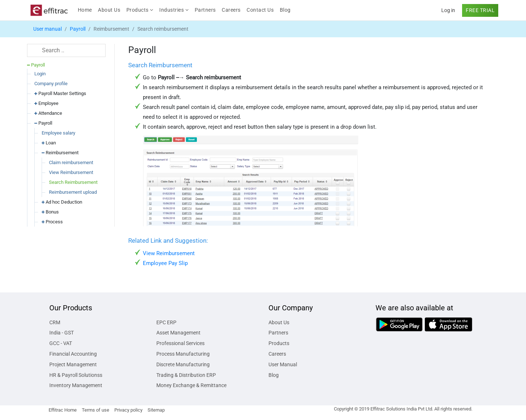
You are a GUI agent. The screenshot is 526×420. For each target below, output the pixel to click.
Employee (46, 103)
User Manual (283, 364)
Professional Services (180, 343)
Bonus (50, 212)
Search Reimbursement (73, 182)
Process (52, 222)
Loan (49, 143)
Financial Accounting (73, 354)
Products (140, 10)
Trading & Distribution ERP (186, 375)
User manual (47, 29)
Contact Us (260, 10)
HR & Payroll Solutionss (76, 375)
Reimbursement (60, 153)
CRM (55, 322)
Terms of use (96, 410)
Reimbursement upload (73, 192)
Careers (231, 10)
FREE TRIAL (480, 10)
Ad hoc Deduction (62, 202)
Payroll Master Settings (60, 93)
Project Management (73, 364)
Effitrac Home (63, 410)
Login (40, 74)
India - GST (62, 333)
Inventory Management (76, 385)
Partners (205, 10)
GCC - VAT (61, 343)
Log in (448, 10)
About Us (109, 10)
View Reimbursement (71, 172)
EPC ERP (166, 322)
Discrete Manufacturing (183, 364)
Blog (285, 10)
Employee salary (58, 133)
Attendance (48, 113)
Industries (174, 10)
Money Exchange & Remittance (191, 385)
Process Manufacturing (183, 354)
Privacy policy (128, 410)
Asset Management (178, 333)
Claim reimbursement (71, 162)
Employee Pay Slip (165, 263)
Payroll (78, 29)
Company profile (51, 84)
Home (86, 9)
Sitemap (156, 410)
